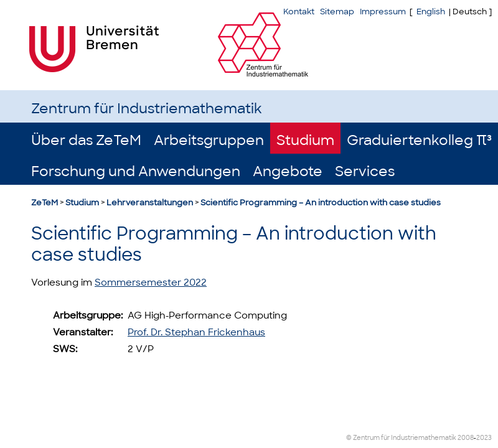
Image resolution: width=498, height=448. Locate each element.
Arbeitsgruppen (209, 140)
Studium (305, 140)
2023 (484, 438)
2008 (466, 438)
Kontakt (299, 12)
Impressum (383, 12)
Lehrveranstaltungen (150, 203)
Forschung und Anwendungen (136, 171)
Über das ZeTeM (86, 140)
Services (365, 171)
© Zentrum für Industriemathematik (401, 438)
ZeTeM (45, 203)
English (431, 12)
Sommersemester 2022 (151, 282)
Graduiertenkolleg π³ (419, 140)
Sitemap (337, 12)
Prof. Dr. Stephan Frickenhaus (196, 332)
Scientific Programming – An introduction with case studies (321, 203)
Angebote (288, 171)
